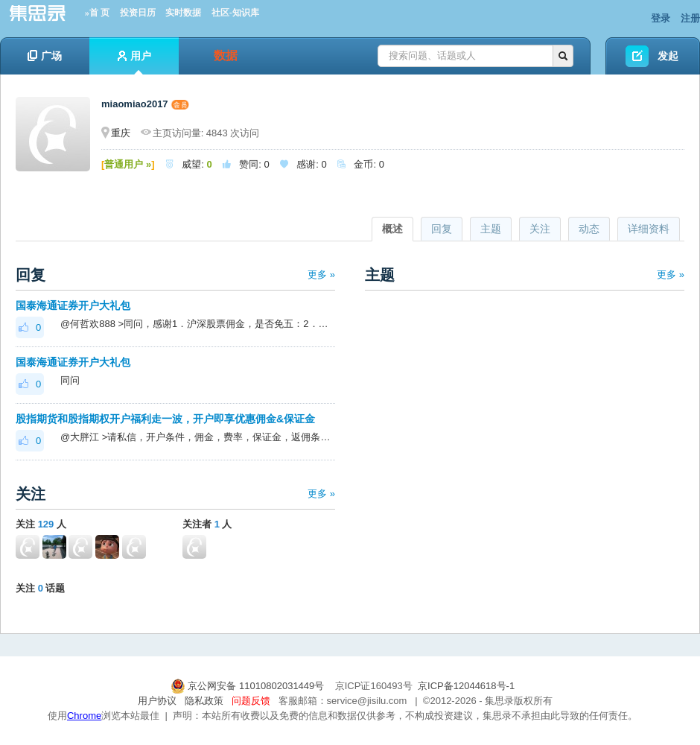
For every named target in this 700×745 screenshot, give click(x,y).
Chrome (84, 716)
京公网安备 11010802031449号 (249, 686)
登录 (661, 18)
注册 (690, 18)
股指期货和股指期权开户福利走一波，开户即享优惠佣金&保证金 (165, 419)
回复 (442, 229)
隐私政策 (204, 701)
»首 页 (97, 13)
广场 (45, 56)
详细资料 (649, 229)
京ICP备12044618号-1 (466, 686)
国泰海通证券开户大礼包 (73, 305)
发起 (668, 56)
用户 (134, 62)
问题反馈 (251, 701)
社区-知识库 (235, 13)
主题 (491, 229)
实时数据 (183, 13)
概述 (392, 229)
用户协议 (157, 701)
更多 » (321, 275)
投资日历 (138, 13)
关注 (540, 229)
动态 (589, 229)
